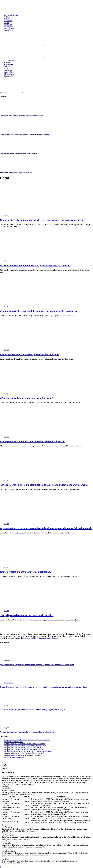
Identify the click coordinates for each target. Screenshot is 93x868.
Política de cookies (44, 638)
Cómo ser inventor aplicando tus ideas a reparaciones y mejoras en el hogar (19, 154)
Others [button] (4, 857)
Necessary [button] (6, 786)
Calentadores (9, 19)
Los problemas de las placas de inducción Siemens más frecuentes (27, 740)
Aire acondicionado (11, 15)
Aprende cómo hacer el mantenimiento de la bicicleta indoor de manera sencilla (44, 485)
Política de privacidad (29, 638)
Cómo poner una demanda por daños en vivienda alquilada (33, 441)
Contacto (55, 638)
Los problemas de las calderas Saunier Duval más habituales (25, 746)
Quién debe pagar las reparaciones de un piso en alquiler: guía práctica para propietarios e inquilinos (25, 135)
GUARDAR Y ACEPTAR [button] (11, 863)
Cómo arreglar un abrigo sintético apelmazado (26, 572)
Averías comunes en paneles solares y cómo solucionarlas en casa (16, 172)
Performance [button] (7, 833)
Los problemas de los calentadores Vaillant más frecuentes (24, 750)
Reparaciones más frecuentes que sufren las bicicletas (29, 354)
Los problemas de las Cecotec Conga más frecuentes (22, 755)
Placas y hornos (10, 29)
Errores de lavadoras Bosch (14, 742)
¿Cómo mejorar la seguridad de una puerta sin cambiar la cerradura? (39, 311)
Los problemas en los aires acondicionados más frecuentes (24, 744)
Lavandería (8, 25)
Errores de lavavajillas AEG (14, 757)
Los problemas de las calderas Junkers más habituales (23, 748)
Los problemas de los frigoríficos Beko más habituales (23, 753)
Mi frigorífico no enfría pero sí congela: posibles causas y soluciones (28, 751)
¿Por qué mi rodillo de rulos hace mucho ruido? (26, 398)
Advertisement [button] (7, 849)
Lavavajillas (9, 27)
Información (9, 30)
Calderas (7, 17)
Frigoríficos (8, 21)
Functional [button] (6, 825)
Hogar (6, 23)
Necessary (8, 789)
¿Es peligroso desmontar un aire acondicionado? (27, 615)
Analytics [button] (5, 841)
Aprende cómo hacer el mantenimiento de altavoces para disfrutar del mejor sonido (46, 528)
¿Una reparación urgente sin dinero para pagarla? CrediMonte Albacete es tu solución (21, 116)
